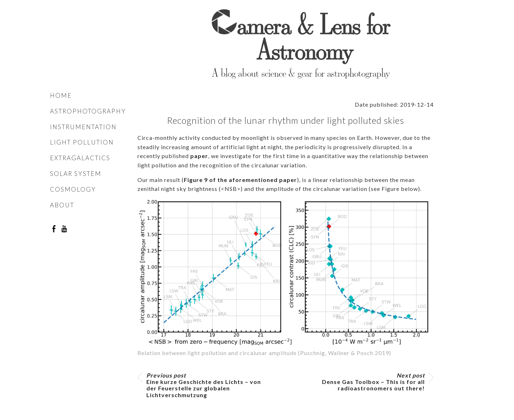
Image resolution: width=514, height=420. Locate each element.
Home (61, 95)
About (62, 205)
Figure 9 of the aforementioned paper (240, 180)
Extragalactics (80, 158)
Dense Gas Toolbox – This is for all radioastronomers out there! (373, 382)
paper (199, 156)
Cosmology (73, 189)
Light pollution (82, 142)
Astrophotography (88, 111)
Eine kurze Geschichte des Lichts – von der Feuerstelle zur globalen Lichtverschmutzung (204, 385)
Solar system (76, 174)
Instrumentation (83, 127)
